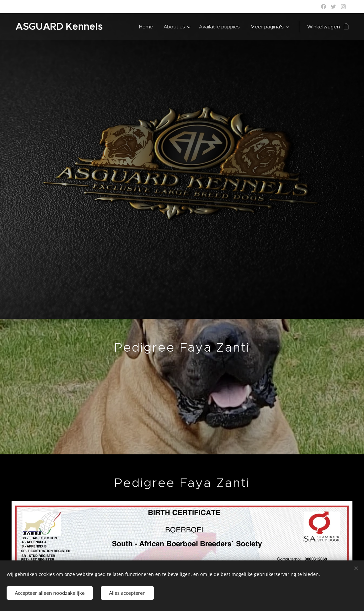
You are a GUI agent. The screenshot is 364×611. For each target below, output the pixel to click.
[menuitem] (147, 27)
